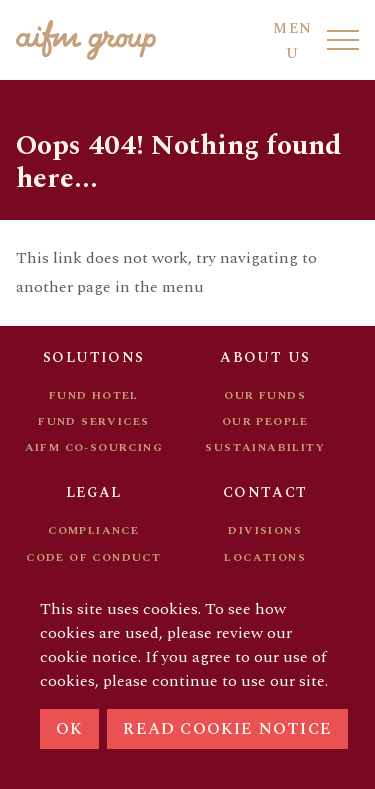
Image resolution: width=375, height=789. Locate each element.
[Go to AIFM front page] (86, 40)
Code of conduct (93, 557)
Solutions (94, 357)
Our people (265, 421)
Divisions (265, 530)
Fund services (93, 421)
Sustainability (265, 447)
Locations (265, 557)
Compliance (93, 530)
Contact (265, 492)
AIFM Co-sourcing (94, 447)
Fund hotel (94, 395)
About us (265, 357)
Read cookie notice (227, 729)
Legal (94, 492)
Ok (69, 729)
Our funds (265, 395)
